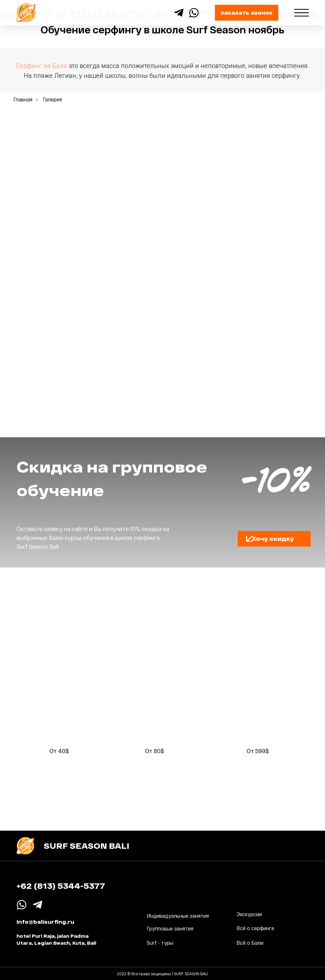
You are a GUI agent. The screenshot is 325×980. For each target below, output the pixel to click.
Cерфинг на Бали (42, 66)
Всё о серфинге (255, 928)
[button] (247, 13)
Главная (23, 99)
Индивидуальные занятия (178, 916)
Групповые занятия (170, 928)
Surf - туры (160, 943)
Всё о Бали (250, 943)
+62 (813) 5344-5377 (61, 886)
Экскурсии (249, 914)
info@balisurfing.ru (45, 922)
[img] (302, 13)
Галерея (52, 99)
